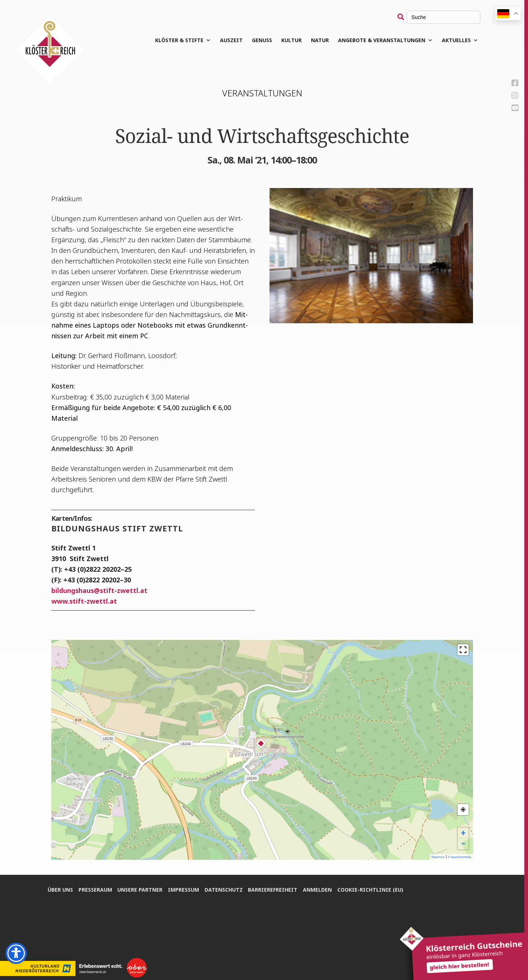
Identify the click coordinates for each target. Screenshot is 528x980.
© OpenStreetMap (459, 857)
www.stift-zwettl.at (84, 601)
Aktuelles (460, 40)
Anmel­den (318, 889)
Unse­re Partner (140, 889)
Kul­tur (292, 40)
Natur (320, 40)
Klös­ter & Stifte (183, 40)
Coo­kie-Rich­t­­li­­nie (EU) (371, 889)
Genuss (262, 40)
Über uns (60, 889)
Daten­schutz (224, 889)
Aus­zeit (232, 40)
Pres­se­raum (95, 889)
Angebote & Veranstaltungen (386, 40)
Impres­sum (184, 889)
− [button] (463, 844)
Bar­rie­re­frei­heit (273, 889)
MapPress (438, 857)
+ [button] (463, 833)
